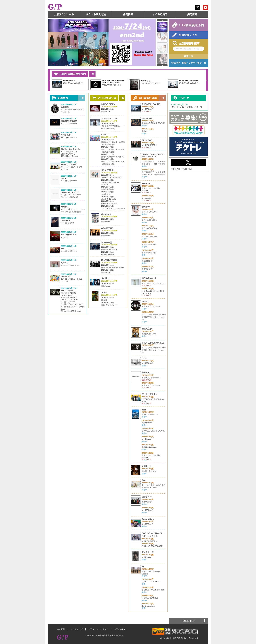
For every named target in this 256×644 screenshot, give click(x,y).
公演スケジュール (64, 14)
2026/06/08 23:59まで (189, 83)
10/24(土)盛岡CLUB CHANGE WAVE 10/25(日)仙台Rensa (69, 154)
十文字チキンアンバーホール (113, 208)
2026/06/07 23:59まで (73, 83)
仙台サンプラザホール (151, 306)
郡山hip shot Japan (150, 447)
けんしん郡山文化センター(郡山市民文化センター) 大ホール (154, 317)
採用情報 (192, 14)
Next (49, 80)
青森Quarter (147, 423)
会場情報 (128, 14)
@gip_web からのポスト (182, 169)
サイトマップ (77, 629)
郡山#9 (104, 300)
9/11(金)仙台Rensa (69, 251)
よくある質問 (160, 14)
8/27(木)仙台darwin (69, 124)
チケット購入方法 (96, 14)
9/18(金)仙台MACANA (70, 265)
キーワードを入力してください (188, 49)
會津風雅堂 (106, 194)
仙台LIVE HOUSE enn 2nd (153, 590)
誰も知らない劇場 (149, 334)
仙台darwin (106, 111)
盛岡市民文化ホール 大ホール (113, 157)
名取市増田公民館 (149, 244)
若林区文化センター (150, 471)
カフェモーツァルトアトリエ (153, 283)
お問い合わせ (120, 629)
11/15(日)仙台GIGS (69, 138)
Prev (207, 80)
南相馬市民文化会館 (109, 204)
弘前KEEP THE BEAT (151, 582)
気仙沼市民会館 (108, 189)
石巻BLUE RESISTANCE (112, 178)
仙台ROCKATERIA (109, 250)
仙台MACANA (148, 109)
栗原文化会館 (147, 261)
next (162, 65)
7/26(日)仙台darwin (69, 181)
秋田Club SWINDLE (150, 415)
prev (162, 20)
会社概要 (61, 629)
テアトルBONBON (149, 212)
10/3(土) (64, 237)
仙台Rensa (106, 221)
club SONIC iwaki (108, 199)
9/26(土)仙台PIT (68, 223)
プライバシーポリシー (98, 629)
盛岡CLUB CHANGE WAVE (113, 267)
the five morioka (108, 254)
